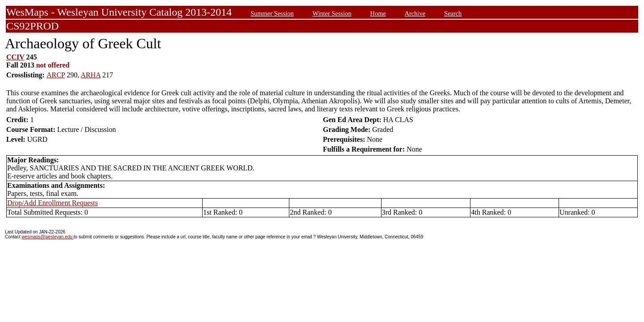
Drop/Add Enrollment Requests (53, 203)
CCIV (15, 57)
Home (378, 13)
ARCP (56, 75)
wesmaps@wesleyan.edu (47, 237)
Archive (415, 13)
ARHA (90, 75)
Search (453, 13)
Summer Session (272, 13)
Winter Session (332, 13)
